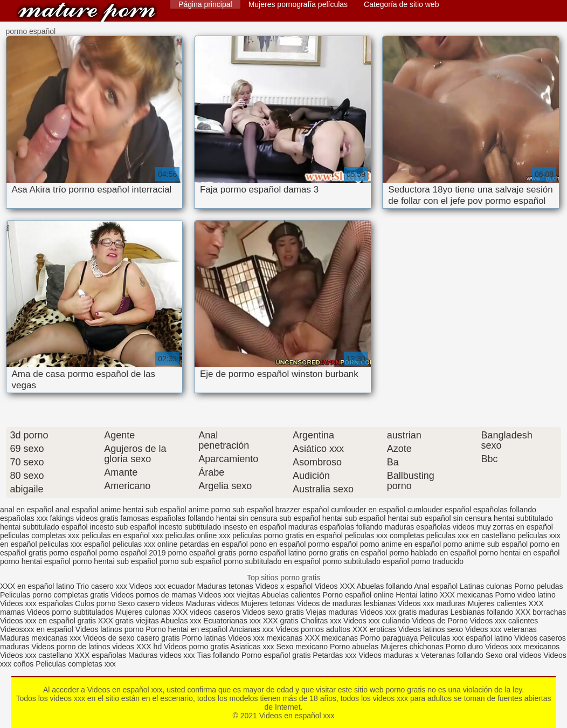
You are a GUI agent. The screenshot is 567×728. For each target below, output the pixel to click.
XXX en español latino (37, 586)
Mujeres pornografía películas (298, 4)
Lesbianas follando (483, 612)
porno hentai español (35, 561)
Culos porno (96, 603)
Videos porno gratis (196, 647)
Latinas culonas (486, 586)
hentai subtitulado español (44, 527)
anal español (77, 510)
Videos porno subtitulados (70, 612)
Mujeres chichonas (412, 647)
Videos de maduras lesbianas (347, 603)
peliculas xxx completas (385, 535)
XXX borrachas (541, 612)
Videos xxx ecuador (163, 586)
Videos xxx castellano (36, 655)
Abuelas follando (385, 586)
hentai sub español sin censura (440, 518)
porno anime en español (400, 544)
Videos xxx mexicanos (522, 647)
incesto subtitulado (190, 527)
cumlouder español (439, 510)
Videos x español (284, 586)
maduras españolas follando (336, 527)
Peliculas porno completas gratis (54, 595)
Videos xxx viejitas (229, 595)
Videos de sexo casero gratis (132, 638)
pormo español (333, 544)
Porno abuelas (354, 647)
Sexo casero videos (150, 603)
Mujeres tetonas (268, 603)
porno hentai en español (519, 553)
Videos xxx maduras (432, 603)
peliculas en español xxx (122, 535)
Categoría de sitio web (401, 4)
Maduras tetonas (225, 586)
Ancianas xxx (251, 629)
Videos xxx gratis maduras (405, 612)
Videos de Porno (440, 621)
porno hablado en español (433, 553)
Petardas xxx (336, 655)
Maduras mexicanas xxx (40, 638)
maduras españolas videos (430, 527)
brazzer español (302, 510)
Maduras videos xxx (162, 655)
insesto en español (255, 527)
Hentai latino (417, 595)
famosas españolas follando (167, 518)
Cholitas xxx (321, 621)
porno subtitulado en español (272, 561)
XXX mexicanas (466, 595)
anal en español (27, 510)
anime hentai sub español (143, 510)
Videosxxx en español (37, 629)
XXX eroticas (374, 629)
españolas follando (505, 510)
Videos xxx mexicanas (265, 638)
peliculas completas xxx (40, 535)
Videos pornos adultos (313, 629)
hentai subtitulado (523, 518)
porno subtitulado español (366, 561)
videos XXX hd (137, 647)
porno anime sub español (485, 544)
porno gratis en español (348, 553)
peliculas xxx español (74, 544)
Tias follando (219, 655)
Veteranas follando (452, 655)
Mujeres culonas (143, 612)
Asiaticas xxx (253, 647)
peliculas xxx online (145, 544)
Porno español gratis (277, 655)
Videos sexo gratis (273, 612)
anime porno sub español (231, 510)
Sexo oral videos (514, 655)
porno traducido (437, 561)
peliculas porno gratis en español (288, 535)
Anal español (436, 586)
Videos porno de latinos (71, 647)
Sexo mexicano (302, 647)
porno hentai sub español (115, 561)
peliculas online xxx (198, 535)
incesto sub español (123, 527)
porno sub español (191, 561)
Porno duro (465, 647)
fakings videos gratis (84, 518)
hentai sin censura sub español (268, 518)
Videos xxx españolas (36, 603)
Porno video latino (525, 595)
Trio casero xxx (101, 586)
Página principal (205, 4)
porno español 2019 (133, 553)
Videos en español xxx (87, 12)
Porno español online (358, 595)
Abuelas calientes (291, 595)
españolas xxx (24, 518)
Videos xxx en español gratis (48, 621)
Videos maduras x (389, 655)
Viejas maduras (332, 612)
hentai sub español (354, 518)
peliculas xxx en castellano (471, 535)
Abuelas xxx (181, 621)
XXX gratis (281, 621)
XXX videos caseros (207, 612)
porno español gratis (202, 553)
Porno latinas (205, 638)
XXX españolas (100, 655)
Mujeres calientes (497, 603)
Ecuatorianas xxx (232, 621)
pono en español (278, 544)
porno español (73, 553)
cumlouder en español (368, 510)
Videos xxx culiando (376, 621)
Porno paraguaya (390, 638)
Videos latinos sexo (431, 629)
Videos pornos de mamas (153, 595)
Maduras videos (213, 603)
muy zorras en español (515, 527)
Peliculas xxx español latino (466, 638)
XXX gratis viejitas (129, 621)
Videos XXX (335, 586)
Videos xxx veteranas (501, 629)
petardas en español (214, 544)
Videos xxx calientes (504, 621)
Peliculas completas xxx (76, 664)
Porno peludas (538, 586)
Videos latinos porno (110, 629)
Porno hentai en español (186, 629)
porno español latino (272, 553)
